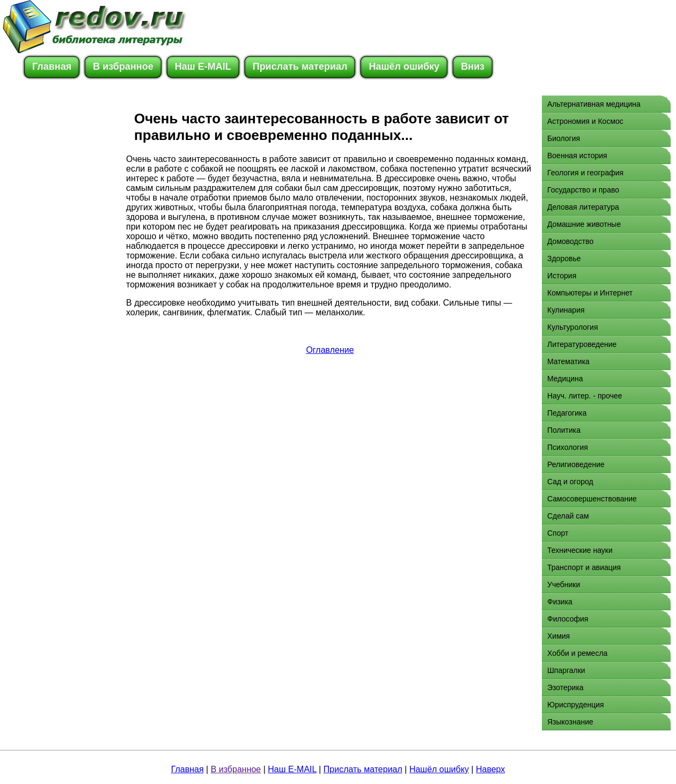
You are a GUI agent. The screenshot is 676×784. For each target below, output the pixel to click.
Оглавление (330, 350)
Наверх (490, 769)
